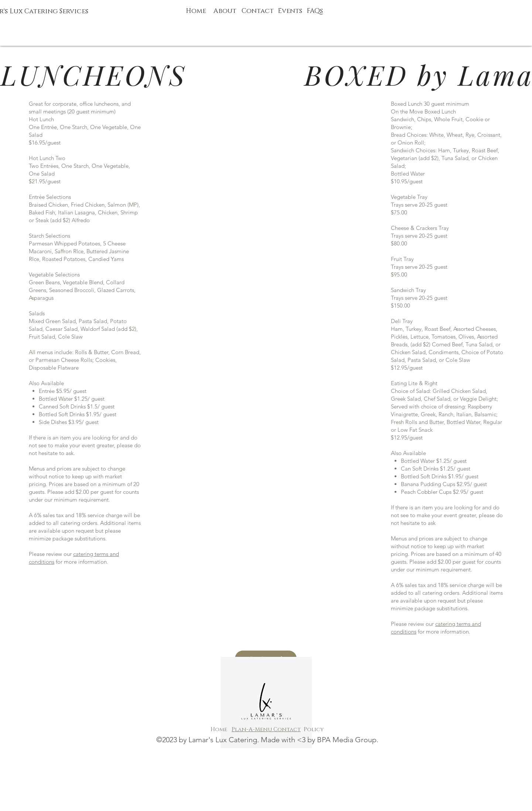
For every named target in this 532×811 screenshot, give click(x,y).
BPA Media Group (347, 740)
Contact (287, 729)
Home (196, 11)
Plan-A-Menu (253, 729)
